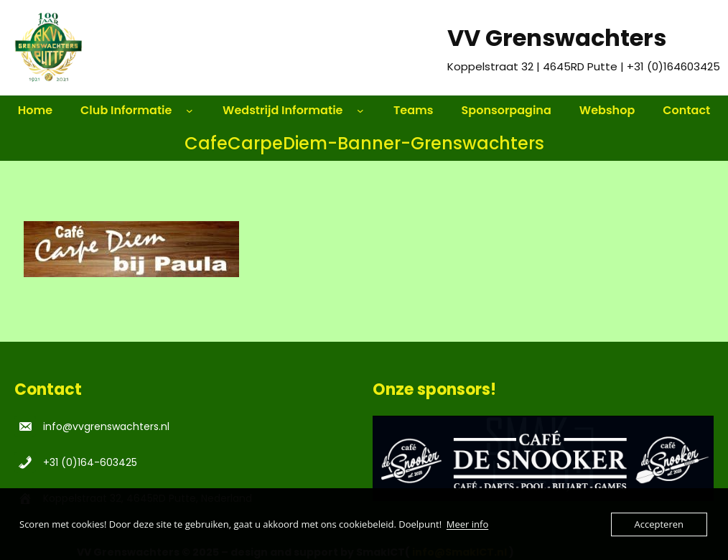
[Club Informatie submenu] (196, 111)
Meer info (467, 524)
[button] (543, 458)
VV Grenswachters (557, 38)
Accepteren (659, 524)
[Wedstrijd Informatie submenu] (367, 111)
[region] (543, 458)
